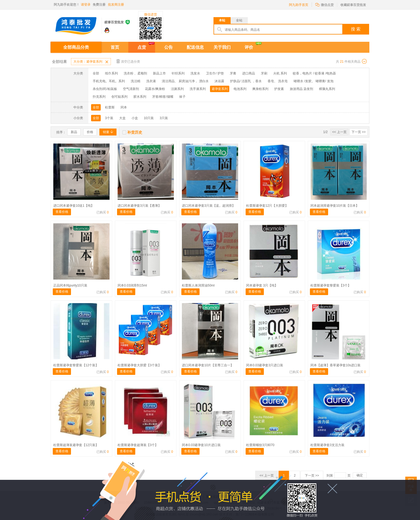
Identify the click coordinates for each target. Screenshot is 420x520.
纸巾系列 (111, 73)
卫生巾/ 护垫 (215, 73)
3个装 (109, 118)
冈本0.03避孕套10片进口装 (201, 445)
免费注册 (99, 5)
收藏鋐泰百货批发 (353, 5)
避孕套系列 (220, 89)
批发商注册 (116, 5)
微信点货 (325, 4)
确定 (360, 475)
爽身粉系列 (260, 89)
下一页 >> (359, 132)
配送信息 (195, 47)
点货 (142, 47)
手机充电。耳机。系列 (109, 81)
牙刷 (264, 73)
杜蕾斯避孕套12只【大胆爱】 (267, 206)
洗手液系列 (198, 89)
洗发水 (195, 73)
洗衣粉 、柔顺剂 (135, 73)
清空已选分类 (128, 61)
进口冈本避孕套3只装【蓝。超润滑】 (209, 206)
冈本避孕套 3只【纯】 (262, 285)
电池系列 (240, 89)
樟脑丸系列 (327, 89)
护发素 (279, 89)
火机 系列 (280, 73)
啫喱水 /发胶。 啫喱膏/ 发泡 (314, 81)
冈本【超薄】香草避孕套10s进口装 (335, 365)
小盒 (135, 118)
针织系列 (178, 73)
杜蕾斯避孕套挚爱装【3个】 (331, 285)
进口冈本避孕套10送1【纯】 (74, 206)
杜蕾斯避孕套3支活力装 (327, 445)
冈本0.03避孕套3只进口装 (265, 365)
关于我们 (222, 47)
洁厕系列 (177, 89)
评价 (249, 47)
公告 (168, 47)
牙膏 (233, 73)
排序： (61, 132)
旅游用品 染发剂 (301, 89)
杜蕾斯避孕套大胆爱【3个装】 (139, 365)
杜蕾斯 (110, 107)
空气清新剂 (131, 89)
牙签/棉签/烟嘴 (163, 97)
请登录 (86, 5)
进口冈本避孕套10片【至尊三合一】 (208, 365)
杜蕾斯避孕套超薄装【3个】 (138, 445)
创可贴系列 (119, 97)
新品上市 (159, 73)
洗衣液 (151, 81)
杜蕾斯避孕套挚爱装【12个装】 (76, 365)
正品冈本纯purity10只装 (70, 285)
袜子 (182, 97)
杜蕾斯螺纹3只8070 (260, 445)
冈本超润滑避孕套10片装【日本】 (335, 206)
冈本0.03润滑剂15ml (132, 285)
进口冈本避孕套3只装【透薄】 (139, 206)
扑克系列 (99, 97)
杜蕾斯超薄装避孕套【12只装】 (76, 445)
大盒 (122, 118)
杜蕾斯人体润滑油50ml (198, 285)
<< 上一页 (339, 132)
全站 (239, 20)
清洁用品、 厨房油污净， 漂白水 (185, 81)
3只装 (164, 118)
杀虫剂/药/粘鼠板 (105, 89)
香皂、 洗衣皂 (278, 81)
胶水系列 (140, 97)
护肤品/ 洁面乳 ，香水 (246, 81)
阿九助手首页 (299, 5)
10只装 (149, 118)
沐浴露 (219, 81)
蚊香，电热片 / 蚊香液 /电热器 (314, 73)
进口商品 (249, 73)
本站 (222, 20)
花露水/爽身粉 (155, 89)
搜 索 (356, 29)
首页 (115, 47)
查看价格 (62, 212)
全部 (96, 73)
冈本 (124, 107)
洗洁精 (136, 81)
